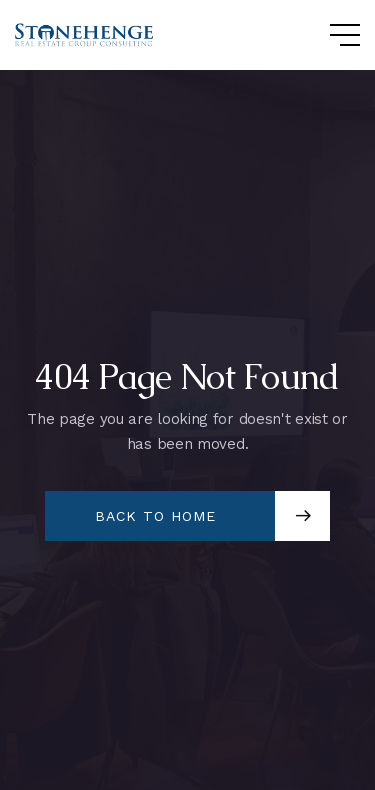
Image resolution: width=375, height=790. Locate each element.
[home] (85, 35)
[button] (325, 35)
